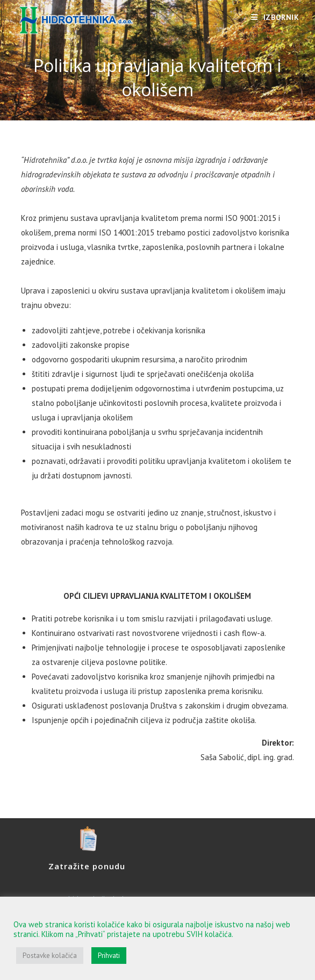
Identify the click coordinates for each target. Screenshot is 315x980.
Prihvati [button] (109, 956)
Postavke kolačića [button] (50, 956)
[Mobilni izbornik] (275, 17)
